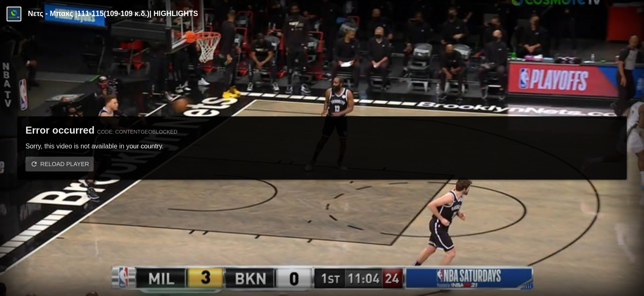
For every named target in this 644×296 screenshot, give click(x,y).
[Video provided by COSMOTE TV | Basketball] (14, 14)
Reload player (65, 164)
